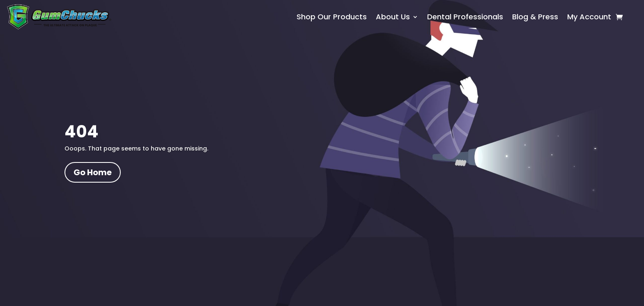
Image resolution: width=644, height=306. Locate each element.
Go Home (93, 172)
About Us (393, 18)
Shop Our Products (332, 18)
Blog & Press (535, 18)
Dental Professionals (465, 18)
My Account (589, 18)
